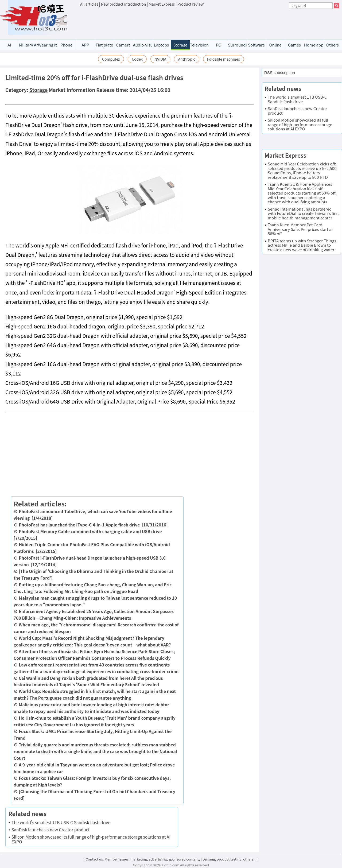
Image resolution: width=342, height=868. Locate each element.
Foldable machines (224, 59)
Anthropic (186, 59)
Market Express (162, 4)
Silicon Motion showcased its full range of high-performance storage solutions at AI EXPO (91, 839)
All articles (89, 4)
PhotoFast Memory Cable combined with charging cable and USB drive (90, 531)
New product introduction (124, 4)
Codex (137, 59)
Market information (72, 90)
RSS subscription (280, 73)
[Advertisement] (210, 22)
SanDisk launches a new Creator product (50, 830)
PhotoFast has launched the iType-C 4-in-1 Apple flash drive (79, 525)
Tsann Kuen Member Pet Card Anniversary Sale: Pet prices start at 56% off (300, 229)
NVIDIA (160, 59)
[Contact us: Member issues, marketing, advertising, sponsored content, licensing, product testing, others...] (171, 859)
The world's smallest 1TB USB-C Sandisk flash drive (61, 822)
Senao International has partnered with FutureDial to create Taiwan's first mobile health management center (303, 213)
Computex (111, 59)
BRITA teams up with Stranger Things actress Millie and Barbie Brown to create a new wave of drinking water (302, 245)
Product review (191, 4)
